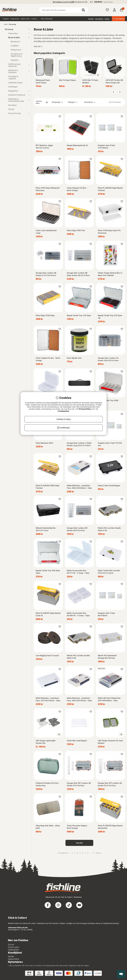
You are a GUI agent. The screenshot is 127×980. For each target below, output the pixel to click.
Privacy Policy (85, 409)
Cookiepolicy (63, 411)
